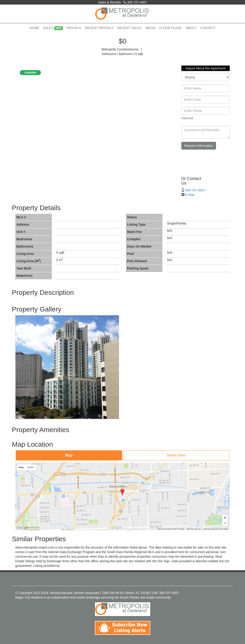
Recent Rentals (99, 28)
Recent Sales (129, 28)
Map (69, 455)
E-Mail (190, 195)
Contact (208, 28)
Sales (53, 28)
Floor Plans (170, 28)
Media (150, 28)
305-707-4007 (137, 2)
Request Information (199, 146)
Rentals (74, 28)
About (191, 28)
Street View (176, 455)
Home (34, 28)
